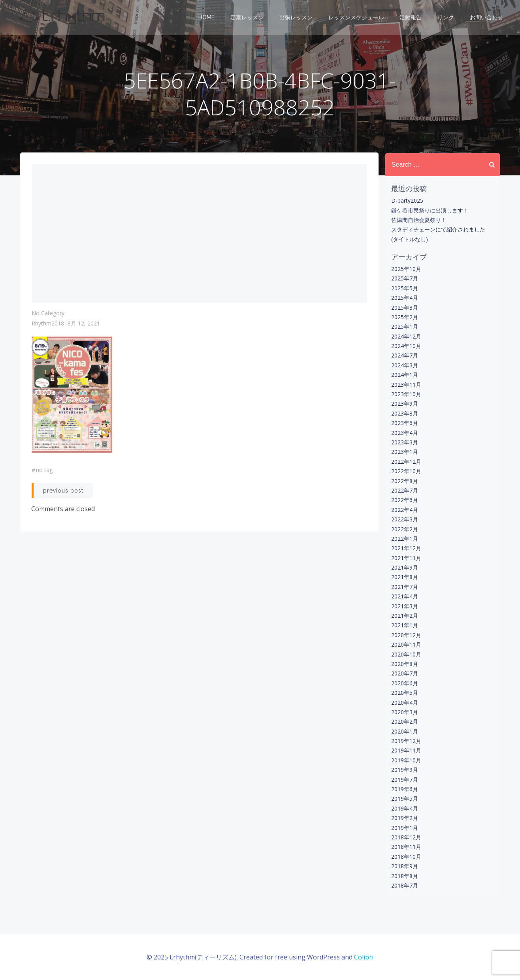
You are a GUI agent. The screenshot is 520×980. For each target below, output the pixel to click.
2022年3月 (404, 519)
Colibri (364, 956)
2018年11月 (406, 847)
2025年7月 (404, 278)
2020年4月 (404, 702)
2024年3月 (404, 365)
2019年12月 (406, 741)
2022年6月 (404, 500)
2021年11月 (406, 558)
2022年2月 (404, 529)
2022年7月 (404, 490)
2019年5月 (404, 798)
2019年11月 (406, 750)
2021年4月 (404, 596)
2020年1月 (404, 731)
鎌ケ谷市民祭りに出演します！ (430, 210)
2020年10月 (406, 654)
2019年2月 (404, 818)
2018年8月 (404, 876)
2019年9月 (404, 770)
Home (207, 18)
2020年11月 (406, 644)
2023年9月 (404, 403)
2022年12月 (406, 462)
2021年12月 (406, 548)
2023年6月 (404, 423)
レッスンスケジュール (356, 18)
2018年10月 (406, 857)
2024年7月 (404, 355)
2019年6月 (404, 789)
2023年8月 (404, 413)
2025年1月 (404, 326)
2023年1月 (404, 452)
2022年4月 (404, 510)
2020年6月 (404, 683)
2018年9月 (404, 866)
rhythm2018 (48, 324)
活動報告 (411, 18)
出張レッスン (296, 18)
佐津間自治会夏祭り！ (418, 220)
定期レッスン (247, 18)
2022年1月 (404, 539)
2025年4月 (404, 298)
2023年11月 (406, 384)
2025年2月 (404, 317)
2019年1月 (404, 827)
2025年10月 (406, 269)
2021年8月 (404, 577)
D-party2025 (407, 200)
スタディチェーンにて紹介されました (438, 229)
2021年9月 (404, 567)
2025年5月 (404, 288)
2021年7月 (404, 587)
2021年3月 (404, 606)
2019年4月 (404, 808)
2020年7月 (404, 673)
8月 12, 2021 (84, 324)
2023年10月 (406, 394)
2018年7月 (404, 885)
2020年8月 (404, 664)
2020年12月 (406, 635)
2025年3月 (404, 307)
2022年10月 (406, 471)
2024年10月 (406, 346)
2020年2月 (404, 721)
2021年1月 (404, 625)
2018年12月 (406, 837)
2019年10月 (406, 760)
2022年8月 (404, 481)
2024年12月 (406, 336)
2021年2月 (404, 616)
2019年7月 (404, 780)
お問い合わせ (487, 18)
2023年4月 (404, 432)
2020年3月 (404, 712)
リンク (446, 18)
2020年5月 (404, 693)
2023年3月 (404, 442)
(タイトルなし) (409, 239)
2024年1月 (404, 375)
